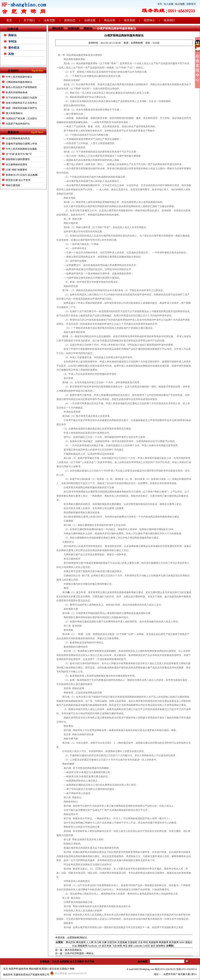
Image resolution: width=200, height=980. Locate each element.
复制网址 (161, 946)
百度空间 (112, 942)
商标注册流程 (13, 185)
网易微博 (164, 942)
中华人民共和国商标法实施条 (21, 149)
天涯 (140, 942)
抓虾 (131, 946)
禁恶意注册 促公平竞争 (18, 180)
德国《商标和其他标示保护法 (21, 108)
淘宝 (125, 946)
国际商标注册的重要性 (18, 159)
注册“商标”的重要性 (16, 170)
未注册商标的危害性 (17, 165)
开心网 (98, 942)
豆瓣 (104, 942)
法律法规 (90, 20)
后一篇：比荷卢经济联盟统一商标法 (74, 953)
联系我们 (169, 20)
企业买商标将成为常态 (18, 138)
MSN (182, 942)
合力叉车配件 (77, 962)
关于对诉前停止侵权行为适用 (21, 98)
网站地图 (34, 969)
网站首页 (58, 29)
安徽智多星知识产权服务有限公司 (31, 975)
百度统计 (64, 969)
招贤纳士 (149, 20)
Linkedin (138, 946)
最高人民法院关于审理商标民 (21, 87)
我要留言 (191, 4)
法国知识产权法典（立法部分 (21, 118)
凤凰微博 (153, 942)
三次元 (55, 962)
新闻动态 (70, 20)
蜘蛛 (72, 969)
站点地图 (180, 4)
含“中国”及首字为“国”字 (19, 154)
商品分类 (110, 20)
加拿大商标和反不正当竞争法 (21, 103)
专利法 (12, 42)
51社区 (146, 946)
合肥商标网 (137, 43)
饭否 (153, 946)
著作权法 (14, 48)
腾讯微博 (81, 942)
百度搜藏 (122, 942)
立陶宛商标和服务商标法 (19, 82)
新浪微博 (174, 942)
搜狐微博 (82, 946)
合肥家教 (64, 962)
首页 (160, 4)
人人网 (90, 942)
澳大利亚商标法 (14, 113)
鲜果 (120, 946)
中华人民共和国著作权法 (19, 77)
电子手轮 (90, 962)
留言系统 (130, 20)
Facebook (92, 946)
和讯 (146, 942)
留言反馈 (54, 969)
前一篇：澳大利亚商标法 (68, 950)
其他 (11, 54)
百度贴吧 (132, 942)
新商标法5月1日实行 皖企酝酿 (22, 175)
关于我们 (29, 20)
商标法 (12, 35)
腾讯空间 (71, 942)
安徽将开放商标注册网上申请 (21, 144)
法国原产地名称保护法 (18, 124)
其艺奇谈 (107, 946)
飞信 (114, 946)
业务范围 (49, 20)
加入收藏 (169, 4)
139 (99, 946)
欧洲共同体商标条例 (17, 92)
